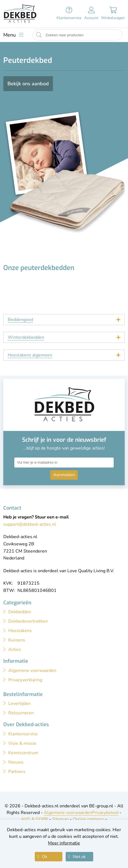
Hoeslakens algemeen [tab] (30, 355)
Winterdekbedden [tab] (26, 337)
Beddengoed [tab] (20, 320)
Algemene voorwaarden (68, 813)
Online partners (88, 819)
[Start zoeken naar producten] (39, 35)
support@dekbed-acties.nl (30, 524)
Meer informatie (64, 843)
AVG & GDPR (34, 819)
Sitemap (60, 819)
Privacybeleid (105, 813)
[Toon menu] (13, 35)
